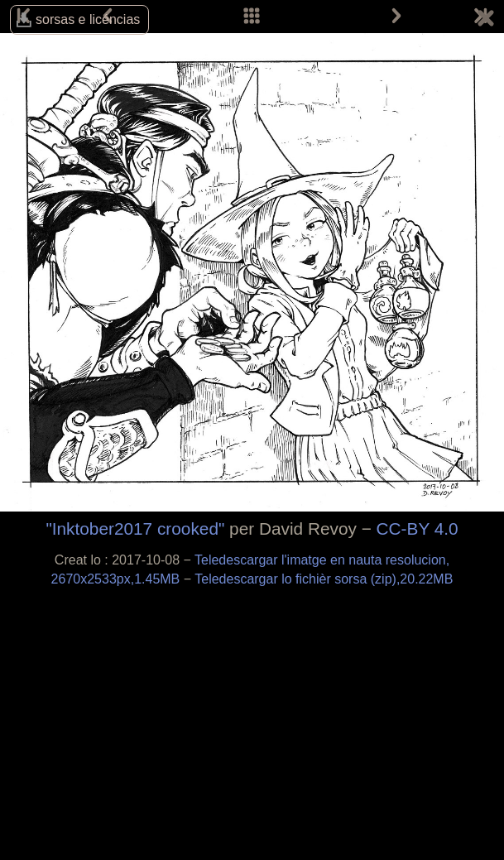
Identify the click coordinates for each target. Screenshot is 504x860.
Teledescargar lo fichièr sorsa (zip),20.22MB (324, 579)
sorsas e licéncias (88, 19)
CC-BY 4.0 (418, 528)
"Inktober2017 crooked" (135, 528)
